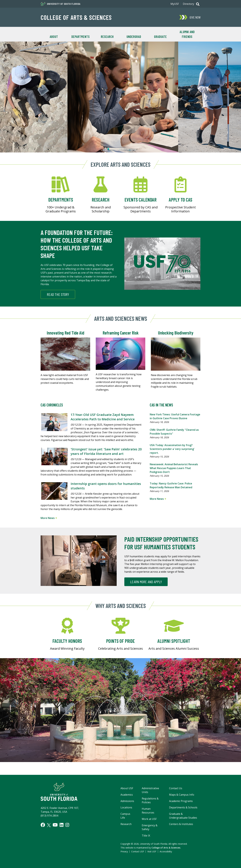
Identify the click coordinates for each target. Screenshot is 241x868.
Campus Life (125, 816)
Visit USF (152, 851)
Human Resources (148, 811)
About (54, 37)
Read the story (58, 294)
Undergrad (134, 37)
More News (49, 518)
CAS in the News (161, 405)
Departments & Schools (183, 807)
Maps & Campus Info (182, 795)
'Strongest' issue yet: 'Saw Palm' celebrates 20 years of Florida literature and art (106, 451)
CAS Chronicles (52, 405)
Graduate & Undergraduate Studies (183, 816)
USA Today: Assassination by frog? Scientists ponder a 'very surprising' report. (172, 449)
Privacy (124, 851)
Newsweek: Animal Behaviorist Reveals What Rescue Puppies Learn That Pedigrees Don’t (174, 468)
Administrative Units (150, 790)
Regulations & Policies (150, 800)
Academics (127, 795)
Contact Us (176, 788)
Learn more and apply (146, 582)
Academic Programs (181, 801)
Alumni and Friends (187, 34)
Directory (188, 4)
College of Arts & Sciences (76, 17)
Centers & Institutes (181, 824)
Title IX (146, 836)
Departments (81, 37)
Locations (126, 807)
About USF (127, 788)
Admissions (127, 801)
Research (107, 37)
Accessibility (166, 851)
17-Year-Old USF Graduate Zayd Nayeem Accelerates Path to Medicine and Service (103, 417)
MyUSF (175, 4)
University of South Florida (60, 4)
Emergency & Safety (150, 827)
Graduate (160, 37)
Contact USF (138, 851)
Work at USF (149, 819)
